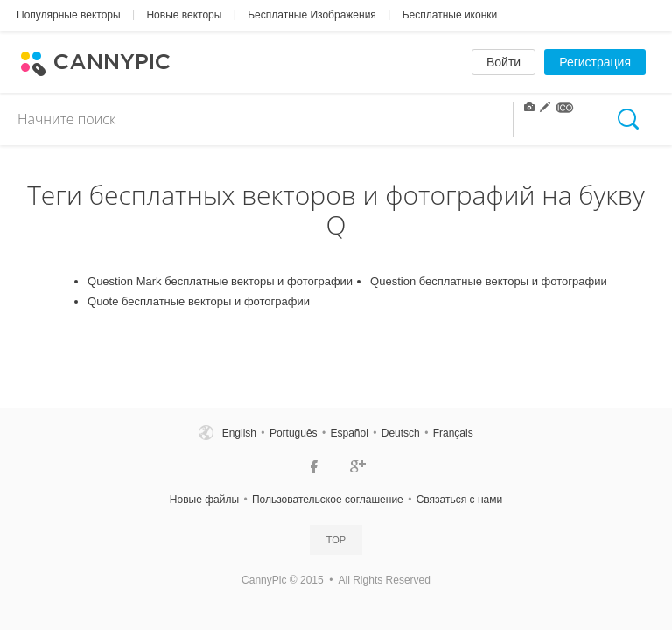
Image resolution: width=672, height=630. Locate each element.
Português (294, 433)
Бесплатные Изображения (312, 15)
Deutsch (401, 433)
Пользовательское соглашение (328, 500)
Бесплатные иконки (450, 15)
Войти (504, 62)
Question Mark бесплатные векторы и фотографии (220, 281)
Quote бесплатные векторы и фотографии (199, 301)
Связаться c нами (459, 500)
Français (453, 433)
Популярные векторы (69, 15)
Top (336, 540)
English (239, 433)
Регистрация (595, 62)
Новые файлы (204, 500)
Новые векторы (184, 15)
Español (349, 433)
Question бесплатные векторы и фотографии (489, 281)
